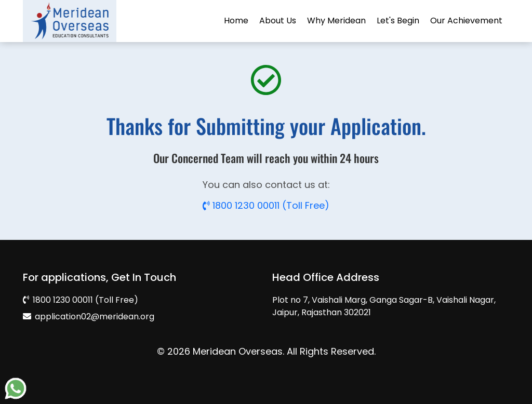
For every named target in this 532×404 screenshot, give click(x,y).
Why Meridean (336, 21)
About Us (278, 21)
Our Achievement (466, 21)
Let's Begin (398, 21)
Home (236, 21)
